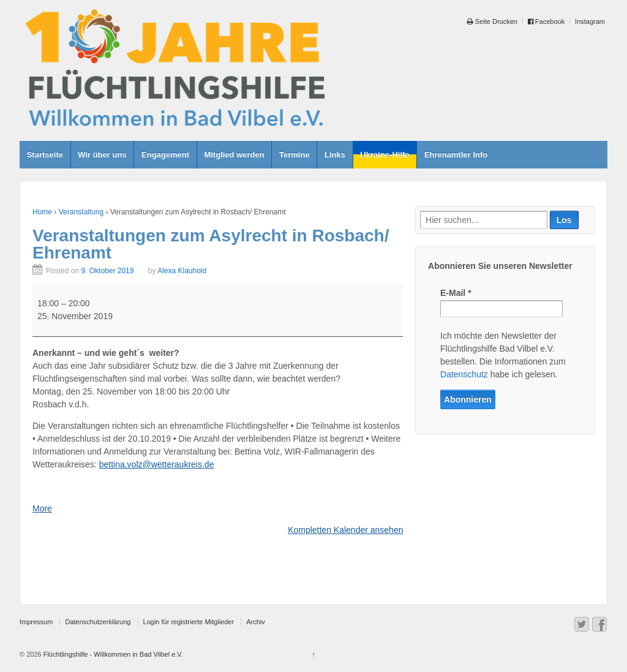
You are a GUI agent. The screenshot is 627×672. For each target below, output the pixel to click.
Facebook (546, 21)
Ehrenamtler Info (456, 155)
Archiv (256, 622)
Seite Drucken (492, 21)
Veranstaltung (81, 212)
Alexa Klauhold (182, 271)
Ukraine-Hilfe (385, 155)
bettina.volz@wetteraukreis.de (157, 464)
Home (42, 212)
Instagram (590, 21)
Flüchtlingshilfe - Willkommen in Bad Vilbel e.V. (112, 654)
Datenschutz (464, 374)
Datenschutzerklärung (98, 622)
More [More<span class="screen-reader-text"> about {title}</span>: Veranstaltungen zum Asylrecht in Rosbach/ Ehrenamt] (42, 508)
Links (335, 155)
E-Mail (456, 293)
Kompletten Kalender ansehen (345, 530)
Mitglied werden (234, 155)
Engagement (165, 155)
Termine (295, 155)
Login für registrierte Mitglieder (189, 622)
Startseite (45, 155)
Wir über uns (102, 155)
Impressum (36, 622)
